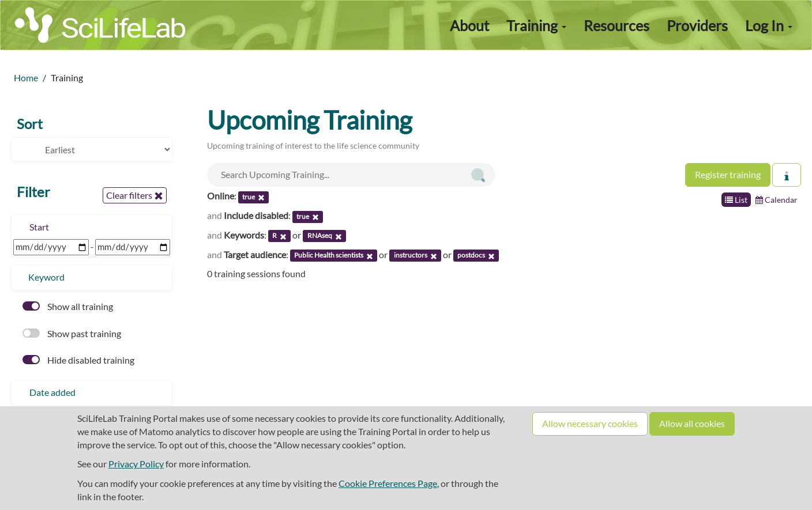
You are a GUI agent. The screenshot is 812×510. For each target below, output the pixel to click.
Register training (728, 174)
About (469, 25)
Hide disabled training (78, 360)
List (736, 200)
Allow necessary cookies (590, 423)
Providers (697, 25)
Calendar (777, 200)
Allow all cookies (692, 423)
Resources (616, 25)
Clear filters (135, 195)
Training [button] (536, 25)
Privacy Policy (136, 464)
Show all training (68, 306)
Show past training (72, 333)
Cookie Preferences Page (388, 483)
